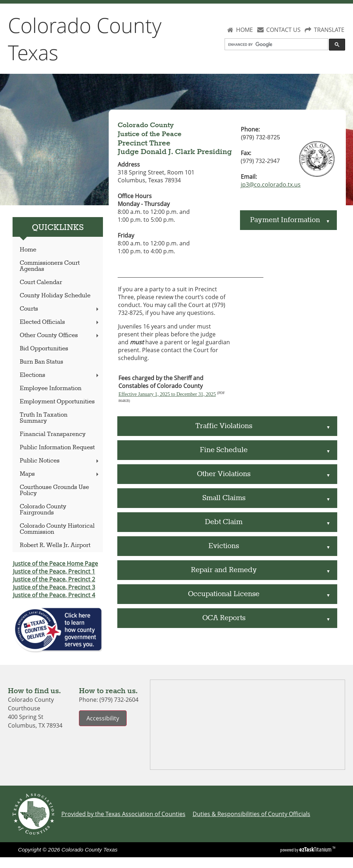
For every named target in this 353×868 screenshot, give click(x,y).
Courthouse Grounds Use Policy (54, 490)
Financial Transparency (53, 434)
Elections (60, 375)
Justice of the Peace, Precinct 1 (54, 571)
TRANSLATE (329, 30)
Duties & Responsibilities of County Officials (251, 814)
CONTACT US (283, 30)
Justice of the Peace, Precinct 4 (54, 595)
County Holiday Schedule (55, 296)
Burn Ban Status (41, 362)
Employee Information (51, 389)
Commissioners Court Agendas (50, 266)
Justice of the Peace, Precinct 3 (54, 587)
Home (28, 250)
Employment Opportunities (57, 402)
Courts (60, 309)
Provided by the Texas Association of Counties (123, 814)
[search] (276, 44)
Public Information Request (57, 448)
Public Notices (60, 461)
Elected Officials (60, 322)
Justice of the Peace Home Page (55, 564)
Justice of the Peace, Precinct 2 (54, 579)
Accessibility (103, 718)
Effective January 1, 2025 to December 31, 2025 (167, 394)
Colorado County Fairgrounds (43, 510)
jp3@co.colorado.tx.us (271, 184)
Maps (60, 474)
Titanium (316, 849)
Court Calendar (41, 282)
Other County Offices (60, 335)
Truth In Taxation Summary (44, 418)
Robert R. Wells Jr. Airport (55, 545)
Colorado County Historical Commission (57, 529)
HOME (244, 30)
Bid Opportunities (44, 349)
